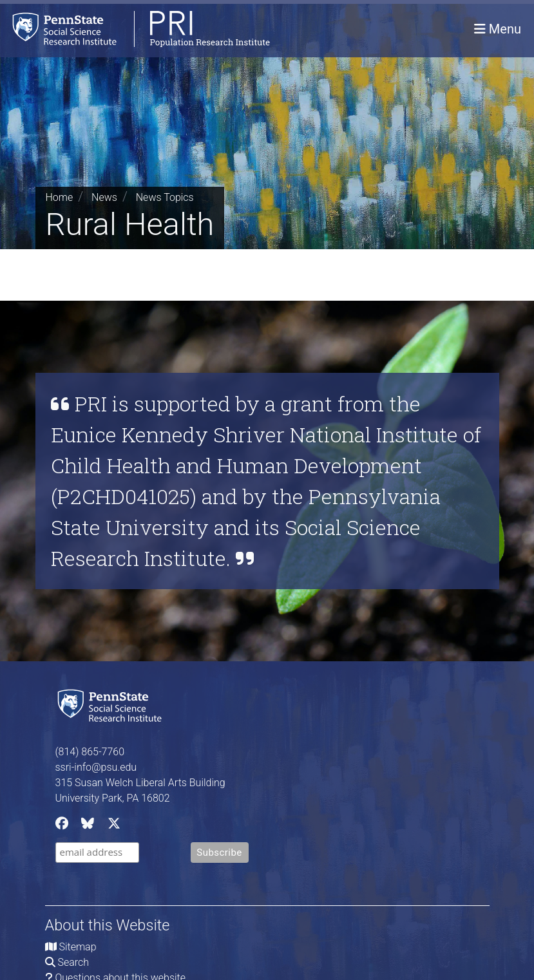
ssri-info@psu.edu (96, 767)
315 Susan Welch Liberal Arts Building (140, 783)
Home (60, 197)
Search (73, 962)
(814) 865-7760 (90, 752)
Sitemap (77, 947)
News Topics (165, 197)
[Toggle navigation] (498, 29)
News (104, 197)
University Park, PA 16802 (113, 798)
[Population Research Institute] (135, 29)
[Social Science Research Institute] (112, 704)
